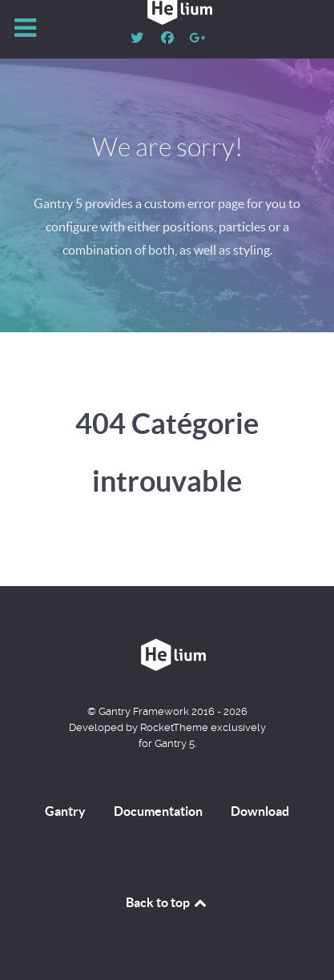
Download (260, 811)
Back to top (167, 902)
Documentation (158, 811)
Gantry (65, 811)
